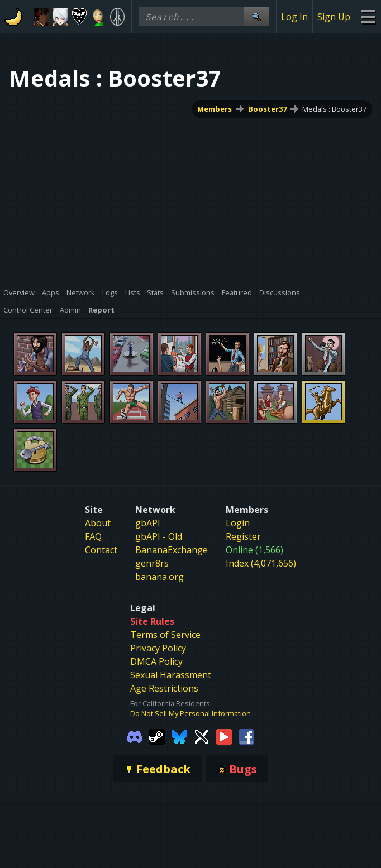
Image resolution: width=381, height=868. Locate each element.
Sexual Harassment (171, 675)
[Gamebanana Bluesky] (179, 736)
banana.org (159, 577)
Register (243, 536)
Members (215, 109)
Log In (294, 17)
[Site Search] (256, 16)
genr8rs (152, 563)
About (98, 523)
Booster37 (267, 109)
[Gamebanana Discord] (135, 736)
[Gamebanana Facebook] (246, 736)
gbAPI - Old (159, 536)
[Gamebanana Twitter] (202, 736)
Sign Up (334, 17)
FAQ (93, 536)
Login (238, 523)
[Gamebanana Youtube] (224, 736)
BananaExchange (172, 550)
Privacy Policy (158, 648)
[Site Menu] (368, 16)
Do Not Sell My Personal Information (190, 713)
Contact (101, 550)
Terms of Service (165, 635)
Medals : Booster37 (334, 109)
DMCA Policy (156, 661)
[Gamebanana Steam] (157, 736)
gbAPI (148, 523)
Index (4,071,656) (261, 563)
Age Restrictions (164, 688)
